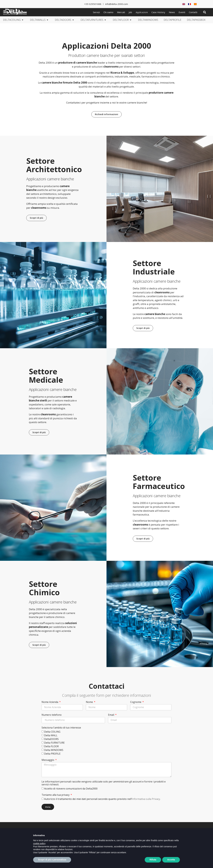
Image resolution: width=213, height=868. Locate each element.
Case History (158, 12)
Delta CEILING (52, 732)
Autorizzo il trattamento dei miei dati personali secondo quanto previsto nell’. (102, 798)
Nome (90, 702)
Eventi (182, 12)
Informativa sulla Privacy (146, 798)
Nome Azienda (50, 702)
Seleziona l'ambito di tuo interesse (61, 728)
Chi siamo (108, 12)
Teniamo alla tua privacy (56, 794)
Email (111, 715)
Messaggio (48, 760)
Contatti (193, 12)
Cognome (136, 702)
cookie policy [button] (39, 850)
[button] (205, 12)
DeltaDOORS (51, 739)
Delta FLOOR (51, 746)
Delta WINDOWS (54, 750)
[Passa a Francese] (189, 4)
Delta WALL (51, 736)
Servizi (96, 12)
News (172, 12)
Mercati (121, 12)
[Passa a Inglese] (184, 4)
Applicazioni (142, 12)
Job (130, 12)
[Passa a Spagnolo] (195, 4)
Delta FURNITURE (54, 743)
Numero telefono (52, 715)
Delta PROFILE (52, 754)
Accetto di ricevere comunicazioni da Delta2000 (71, 787)
